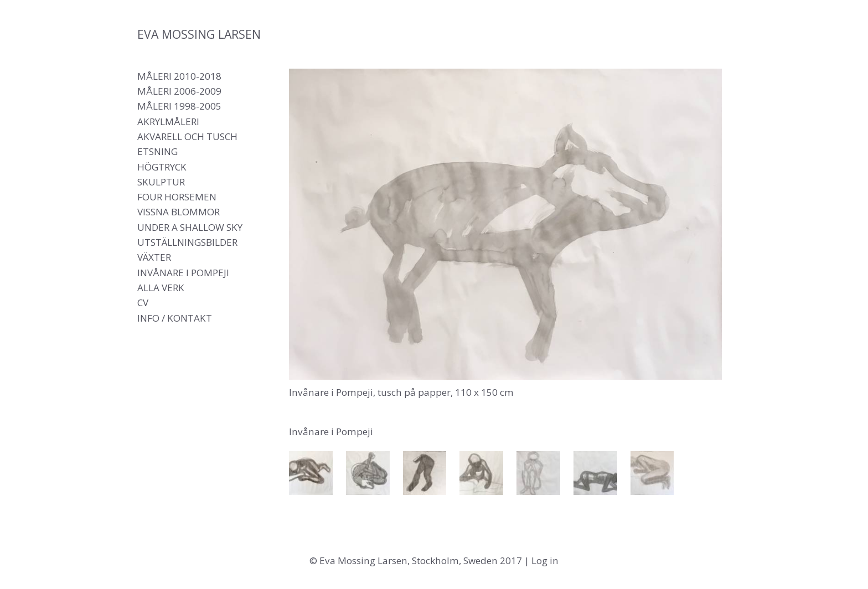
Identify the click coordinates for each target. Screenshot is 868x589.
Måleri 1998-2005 (179, 106)
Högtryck (162, 167)
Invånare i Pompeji (183, 273)
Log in (545, 560)
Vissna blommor (179, 212)
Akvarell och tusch (187, 136)
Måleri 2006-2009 (179, 91)
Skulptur (161, 182)
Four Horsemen (177, 197)
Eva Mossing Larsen (199, 34)
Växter (154, 257)
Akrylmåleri (168, 122)
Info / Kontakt (175, 318)
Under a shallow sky (190, 227)
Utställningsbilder (187, 242)
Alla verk (161, 288)
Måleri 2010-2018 (179, 76)
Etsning (157, 151)
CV (143, 303)
